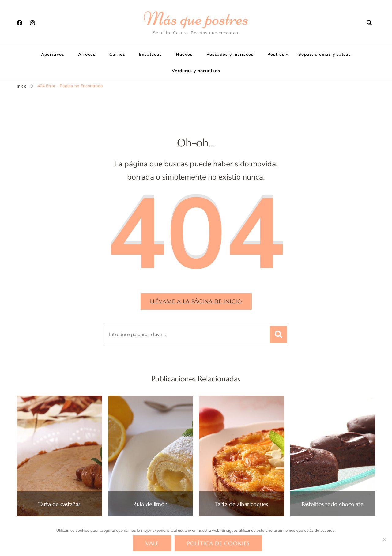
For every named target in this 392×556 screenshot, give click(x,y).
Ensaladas (151, 54)
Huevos (184, 54)
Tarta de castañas (59, 504)
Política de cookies (218, 543)
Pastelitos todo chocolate (333, 504)
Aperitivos (53, 54)
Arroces (87, 54)
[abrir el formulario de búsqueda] (369, 23)
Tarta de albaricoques (241, 504)
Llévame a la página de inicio (196, 301)
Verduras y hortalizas (196, 71)
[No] (384, 539)
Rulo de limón (150, 504)
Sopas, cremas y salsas (325, 54)
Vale (152, 543)
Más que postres (196, 18)
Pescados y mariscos (230, 54)
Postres (276, 54)
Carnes (117, 54)
